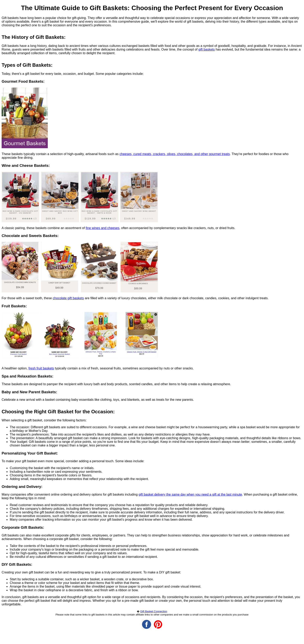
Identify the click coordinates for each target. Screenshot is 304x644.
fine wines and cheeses (102, 228)
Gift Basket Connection (154, 611)
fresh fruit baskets (41, 368)
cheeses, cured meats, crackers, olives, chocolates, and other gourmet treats (175, 154)
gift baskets (207, 49)
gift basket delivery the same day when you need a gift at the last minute (190, 494)
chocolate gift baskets (68, 298)
